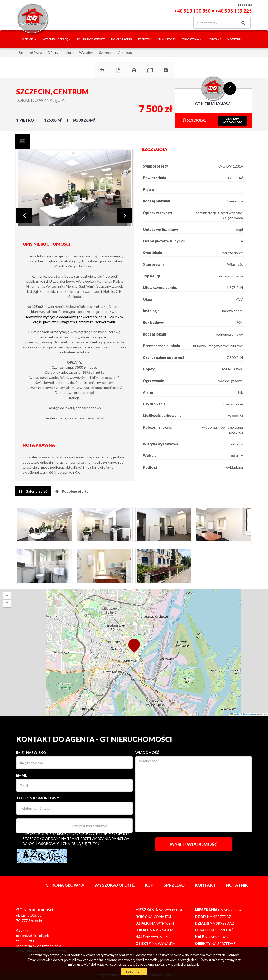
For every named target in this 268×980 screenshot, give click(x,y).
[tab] (23, 141)
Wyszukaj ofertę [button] (57, 39)
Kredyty (144, 39)
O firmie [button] (29, 39)
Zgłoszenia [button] (192, 39)
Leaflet (235, 714)
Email (22, 775)
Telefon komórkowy (38, 798)
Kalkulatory (166, 39)
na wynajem (159, 910)
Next (125, 216)
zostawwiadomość (232, 121)
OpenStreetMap (250, 714)
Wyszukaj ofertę (115, 885)
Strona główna (65, 885)
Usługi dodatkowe (91, 39)
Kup (149, 885)
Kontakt (215, 39)
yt (181, 23)
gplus (171, 23)
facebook (160, 23)
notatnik (235, 39)
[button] (134, 645)
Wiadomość (147, 752)
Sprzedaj (174, 885)
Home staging (122, 39)
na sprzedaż (218, 910)
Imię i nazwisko (31, 752)
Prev (24, 216)
